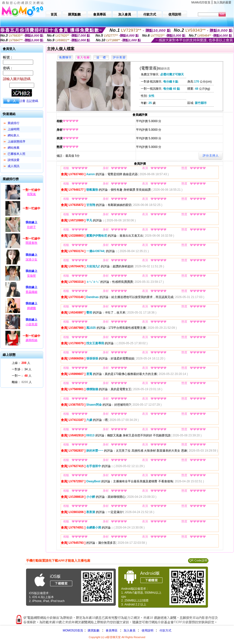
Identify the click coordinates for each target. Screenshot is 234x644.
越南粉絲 (31, 340)
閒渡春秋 (31, 243)
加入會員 (130, 630)
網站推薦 (14, 148)
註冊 (22, 101)
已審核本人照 (16, 154)
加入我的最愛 (222, 2)
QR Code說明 (198, 560)
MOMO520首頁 (73, 630)
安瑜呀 (31, 276)
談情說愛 (14, 160)
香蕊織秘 (31, 292)
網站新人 (14, 135)
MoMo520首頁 (201, 2)
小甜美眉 (31, 324)
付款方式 (165, 630)
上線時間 (14, 129)
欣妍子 (31, 227)
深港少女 (31, 259)
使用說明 (147, 630)
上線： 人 (21, 363)
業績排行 (14, 123)
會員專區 (112, 630)
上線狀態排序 (16, 142)
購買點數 (93, 630)
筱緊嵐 (31, 194)
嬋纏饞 (31, 308)
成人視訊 (14, 166)
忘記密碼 (32, 101)
